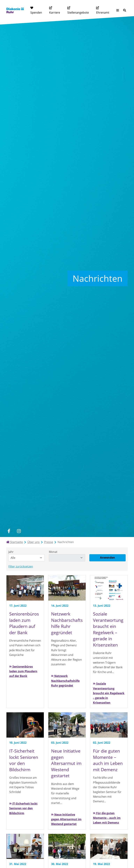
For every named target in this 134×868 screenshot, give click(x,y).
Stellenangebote (78, 13)
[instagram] (19, 531)
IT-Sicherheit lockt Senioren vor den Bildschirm (23, 808)
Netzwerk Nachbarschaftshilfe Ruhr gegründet (65, 681)
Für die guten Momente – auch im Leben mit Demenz (107, 818)
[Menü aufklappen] (118, 10)
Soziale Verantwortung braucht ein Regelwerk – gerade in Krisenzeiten (109, 693)
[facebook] (9, 531)
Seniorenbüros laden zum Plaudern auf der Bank (23, 671)
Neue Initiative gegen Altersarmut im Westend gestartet (66, 819)
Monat (53, 552)
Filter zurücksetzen (21, 566)
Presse (49, 542)
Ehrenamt (103, 13)
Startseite (15, 542)
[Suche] (125, 10)
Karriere (55, 13)
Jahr (11, 552)
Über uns (33, 542)
